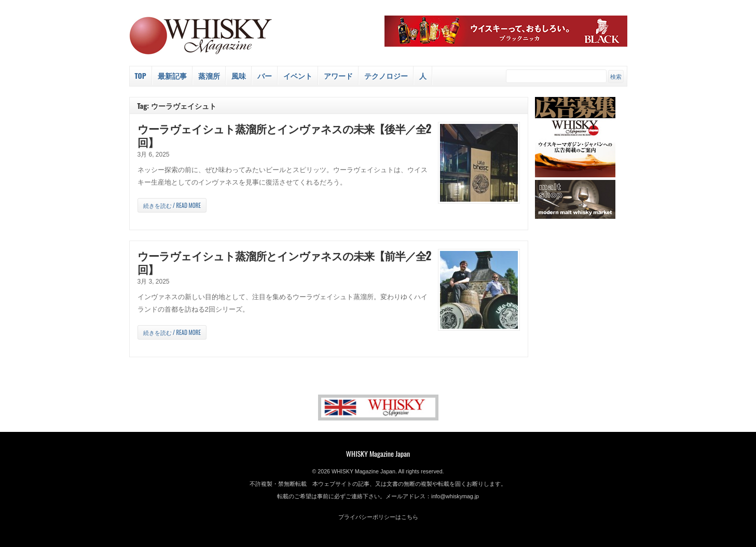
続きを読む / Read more (172, 205)
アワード (338, 75)
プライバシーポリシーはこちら (378, 517)
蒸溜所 (209, 75)
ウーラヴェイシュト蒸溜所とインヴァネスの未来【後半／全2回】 (284, 135)
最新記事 (172, 75)
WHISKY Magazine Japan (378, 453)
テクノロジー (386, 75)
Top (141, 75)
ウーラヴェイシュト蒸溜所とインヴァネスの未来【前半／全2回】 (284, 262)
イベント (298, 75)
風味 (239, 75)
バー (265, 75)
